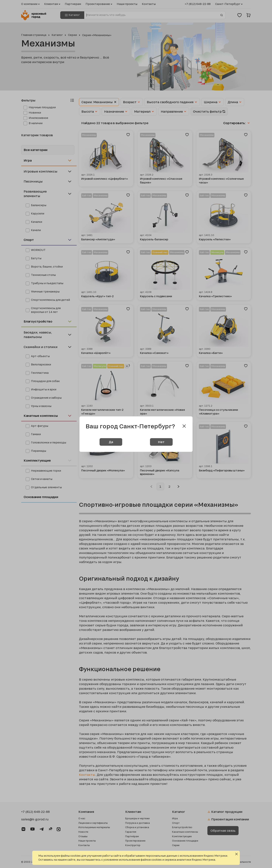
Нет (161, 442)
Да (111, 442)
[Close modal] (184, 426)
